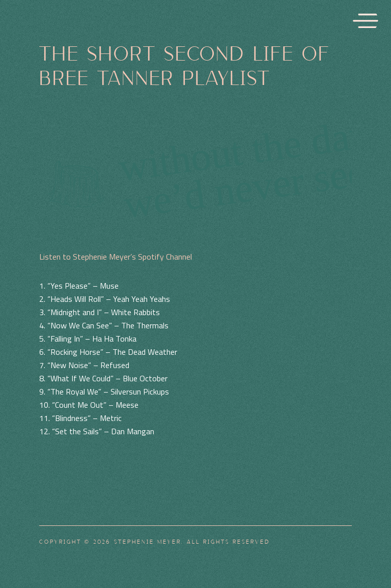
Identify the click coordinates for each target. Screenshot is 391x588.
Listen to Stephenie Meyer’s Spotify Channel (116, 257)
